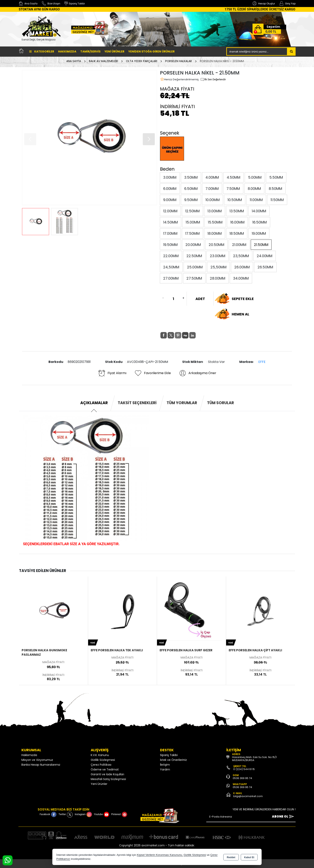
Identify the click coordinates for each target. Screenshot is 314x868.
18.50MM (237, 233)
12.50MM (192, 211)
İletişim (165, 765)
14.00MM (259, 211)
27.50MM (194, 278)
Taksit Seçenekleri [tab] (137, 403)
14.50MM (171, 222)
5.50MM (276, 177)
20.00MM (193, 245)
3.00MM (170, 177)
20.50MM (216, 245)
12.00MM (170, 211)
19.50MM (170, 245)
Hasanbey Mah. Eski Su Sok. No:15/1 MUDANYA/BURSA (254, 759)
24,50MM (171, 267)
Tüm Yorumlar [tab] (182, 403)
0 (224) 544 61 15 (244, 769)
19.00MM (259, 233)
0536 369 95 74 (242, 778)
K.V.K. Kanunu (100, 755)
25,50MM (218, 267)
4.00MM (212, 177)
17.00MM (170, 233)
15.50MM (215, 222)
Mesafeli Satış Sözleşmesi (108, 779)
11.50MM (277, 200)
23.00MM (218, 256)
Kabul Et (249, 857)
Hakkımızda (67, 51)
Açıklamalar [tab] (94, 403)
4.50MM (233, 177)
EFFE (262, 362)
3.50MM (191, 177)
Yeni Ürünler (99, 784)
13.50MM (237, 211)
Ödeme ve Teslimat (105, 769)
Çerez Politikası (101, 765)
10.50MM (235, 200)
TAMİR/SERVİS (90, 51)
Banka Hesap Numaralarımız (41, 765)
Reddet (231, 857)
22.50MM (194, 256)
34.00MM (241, 278)
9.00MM (170, 200)
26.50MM (265, 267)
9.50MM (191, 200)
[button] (149, 139)
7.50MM (233, 189)
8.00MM (254, 189)
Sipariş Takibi (169, 755)
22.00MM (171, 256)
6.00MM (170, 189)
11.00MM (256, 200)
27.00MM (171, 278)
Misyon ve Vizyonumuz (37, 760)
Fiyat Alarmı (112, 373)
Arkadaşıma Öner (198, 373)
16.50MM (260, 222)
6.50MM (191, 189)
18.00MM (215, 233)
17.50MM (192, 233)
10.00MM (213, 200)
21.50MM (261, 245)
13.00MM (215, 211)
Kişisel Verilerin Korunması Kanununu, (160, 855)
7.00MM (212, 189)
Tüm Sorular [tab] (220, 403)
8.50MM (275, 189)
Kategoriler (42, 51)
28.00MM (218, 278)
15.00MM (193, 222)
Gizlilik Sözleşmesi (103, 760)
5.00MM (255, 177)
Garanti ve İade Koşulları (107, 774)
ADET (200, 299)
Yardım (165, 769)
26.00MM (242, 267)
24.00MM (265, 256)
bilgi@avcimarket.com (248, 796)
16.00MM (237, 222)
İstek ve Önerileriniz (173, 760)
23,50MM (241, 256)
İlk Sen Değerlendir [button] (213, 80)
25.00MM (195, 267)
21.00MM (239, 245)
